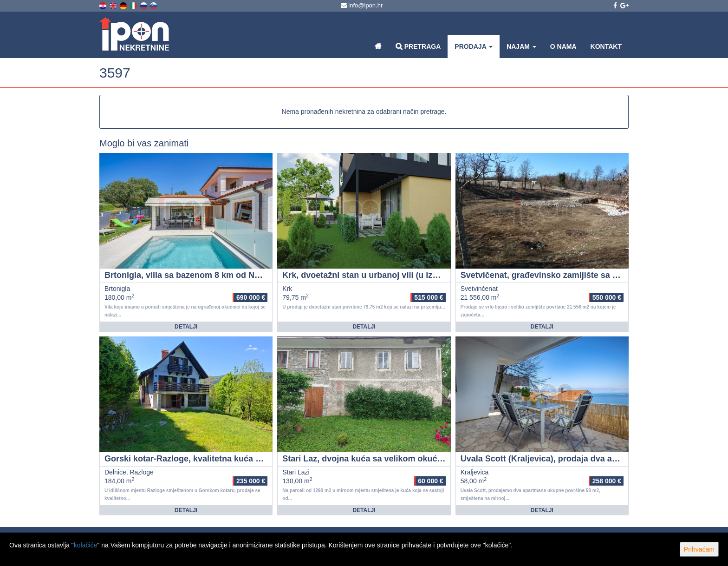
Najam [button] (521, 46)
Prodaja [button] (474, 46)
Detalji (186, 327)
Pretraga (418, 46)
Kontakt (606, 46)
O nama (563, 46)
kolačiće (86, 545)
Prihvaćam (699, 549)
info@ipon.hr (362, 5)
